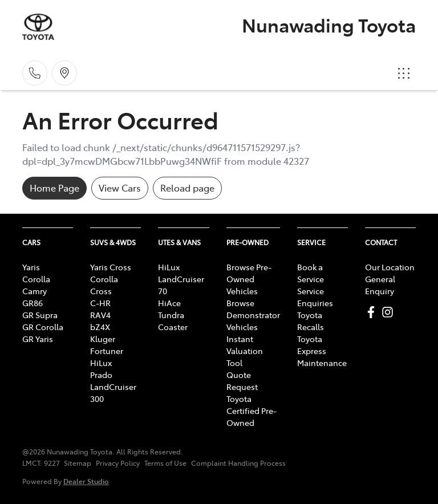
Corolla (36, 279)
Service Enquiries (315, 297)
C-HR (100, 303)
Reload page (187, 188)
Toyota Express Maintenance (322, 351)
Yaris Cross (111, 267)
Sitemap (78, 463)
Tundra (171, 315)
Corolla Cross (104, 285)
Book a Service (311, 273)
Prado (101, 375)
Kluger (103, 339)
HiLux (101, 363)
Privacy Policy (118, 463)
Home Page (54, 188)
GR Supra (40, 315)
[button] (404, 73)
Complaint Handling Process (238, 463)
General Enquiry (380, 285)
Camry (35, 291)
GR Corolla (43, 327)
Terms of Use (165, 463)
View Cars (120, 188)
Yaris (31, 267)
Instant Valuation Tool (245, 351)
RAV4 (100, 315)
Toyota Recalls (311, 321)
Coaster (173, 327)
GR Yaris (38, 339)
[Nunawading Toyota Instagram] (390, 312)
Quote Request (242, 381)
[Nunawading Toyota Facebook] (373, 312)
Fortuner (107, 351)
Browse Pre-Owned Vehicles (249, 279)
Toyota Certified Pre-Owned (252, 410)
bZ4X (100, 327)
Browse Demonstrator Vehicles (253, 315)
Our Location (390, 267)
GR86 (33, 303)
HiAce (169, 303)
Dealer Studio (86, 481)
